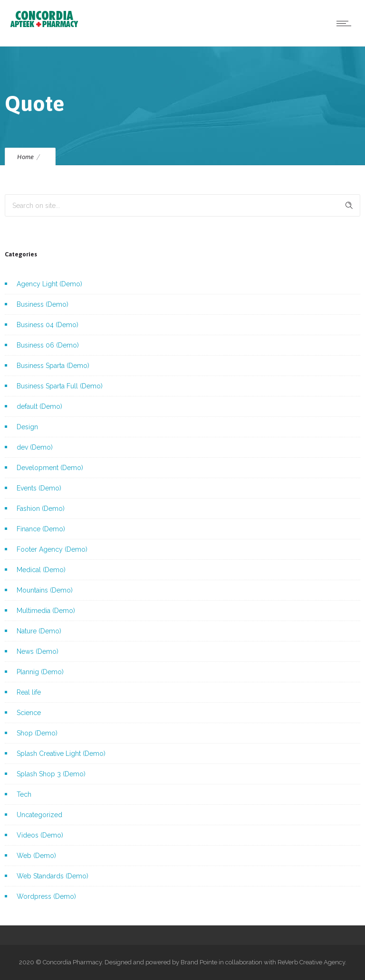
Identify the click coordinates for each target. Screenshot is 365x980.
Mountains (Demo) (45, 590)
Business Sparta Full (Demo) (60, 386)
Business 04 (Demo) (48, 325)
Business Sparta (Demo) (53, 366)
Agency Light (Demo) (49, 284)
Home (25, 157)
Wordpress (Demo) (46, 896)
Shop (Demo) (37, 733)
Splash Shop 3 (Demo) (51, 774)
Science (29, 713)
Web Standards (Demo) (53, 876)
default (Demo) (39, 406)
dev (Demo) (35, 447)
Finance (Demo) (41, 529)
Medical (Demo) (41, 570)
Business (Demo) (43, 304)
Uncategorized (39, 815)
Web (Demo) (36, 856)
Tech (24, 794)
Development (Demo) (50, 468)
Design (27, 427)
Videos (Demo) (40, 835)
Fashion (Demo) (41, 509)
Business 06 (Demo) (48, 345)
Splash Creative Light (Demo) (61, 754)
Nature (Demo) (39, 631)
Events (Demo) (39, 488)
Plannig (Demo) (40, 672)
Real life (29, 692)
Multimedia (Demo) (46, 611)
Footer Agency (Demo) (52, 549)
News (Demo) (38, 651)
